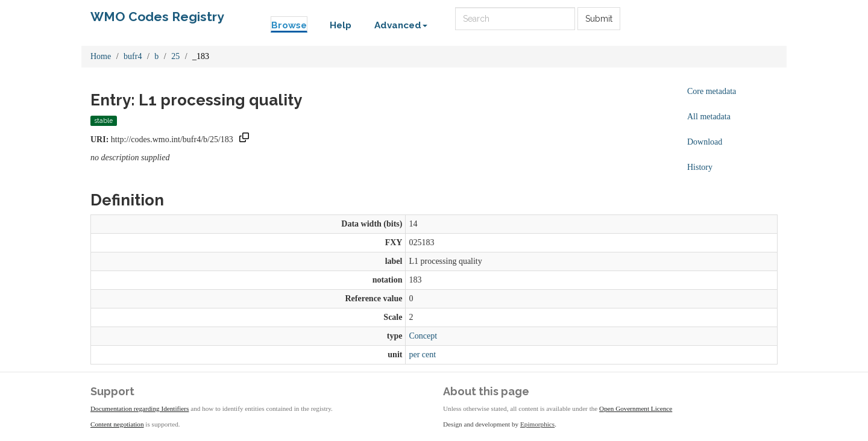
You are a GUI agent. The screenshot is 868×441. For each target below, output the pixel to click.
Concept (423, 336)
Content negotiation (117, 424)
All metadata (709, 117)
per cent (422, 355)
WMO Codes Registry (157, 17)
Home (101, 56)
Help (341, 25)
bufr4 (133, 56)
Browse (289, 25)
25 (175, 56)
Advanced (401, 25)
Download (705, 142)
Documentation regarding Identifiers (140, 408)
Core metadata (712, 91)
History (700, 167)
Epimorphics (537, 424)
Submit (599, 19)
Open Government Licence (636, 408)
